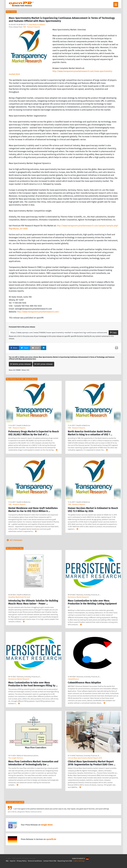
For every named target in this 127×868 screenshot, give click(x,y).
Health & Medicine (24, 425)
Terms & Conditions (35, 861)
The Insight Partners (16, 758)
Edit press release (44, 364)
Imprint (13, 861)
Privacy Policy (22, 861)
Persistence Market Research (78, 597)
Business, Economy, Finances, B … (89, 595)
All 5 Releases (14, 540)
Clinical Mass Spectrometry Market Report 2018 (85, 758)
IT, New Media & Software (36, 25)
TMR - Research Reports (31, 27)
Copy (113, 333)
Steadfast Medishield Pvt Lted (19, 597)
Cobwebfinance (73, 679)
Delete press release (21, 364)
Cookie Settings (79, 861)
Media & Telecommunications (28, 756)
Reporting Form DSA (65, 861)
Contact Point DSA (50, 861)
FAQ (7, 861)
